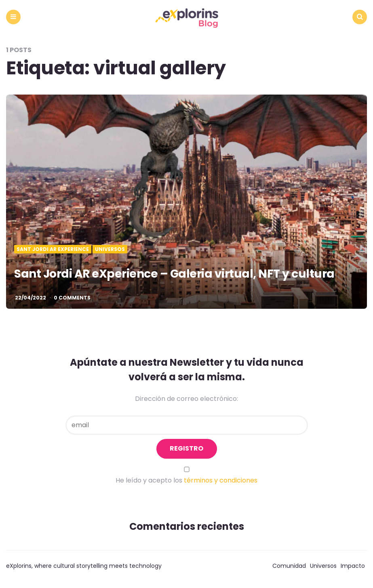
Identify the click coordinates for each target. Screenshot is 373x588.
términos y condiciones (221, 480)
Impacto (353, 566)
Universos (110, 249)
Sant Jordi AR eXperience (53, 249)
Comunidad (289, 566)
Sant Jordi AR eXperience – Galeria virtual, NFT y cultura (174, 274)
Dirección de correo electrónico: (186, 399)
